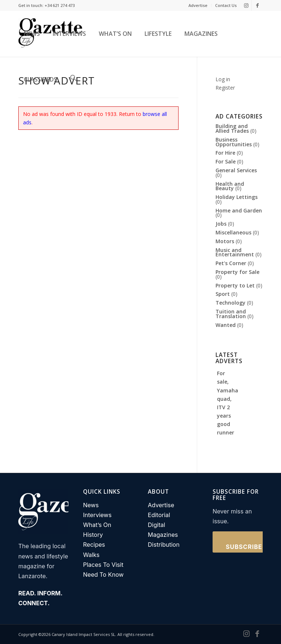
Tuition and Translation (231, 314)
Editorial (159, 515)
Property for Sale (237, 272)
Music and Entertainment (235, 252)
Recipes (94, 545)
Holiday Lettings (237, 197)
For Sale (226, 161)
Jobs (221, 224)
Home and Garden (239, 210)
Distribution (164, 545)
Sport (223, 294)
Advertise (198, 5)
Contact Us (226, 5)
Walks (91, 555)
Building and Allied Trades (232, 128)
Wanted (226, 325)
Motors (225, 241)
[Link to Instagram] (246, 5)
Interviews (97, 515)
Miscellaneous (233, 232)
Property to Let (235, 285)
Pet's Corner (231, 263)
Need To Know (103, 575)
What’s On (97, 525)
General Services (236, 170)
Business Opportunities (234, 142)
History (93, 535)
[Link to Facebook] (257, 5)
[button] (72, 80)
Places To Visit (103, 565)
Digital (156, 525)
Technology (231, 303)
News (91, 505)
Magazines (163, 535)
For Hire (225, 153)
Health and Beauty (230, 186)
